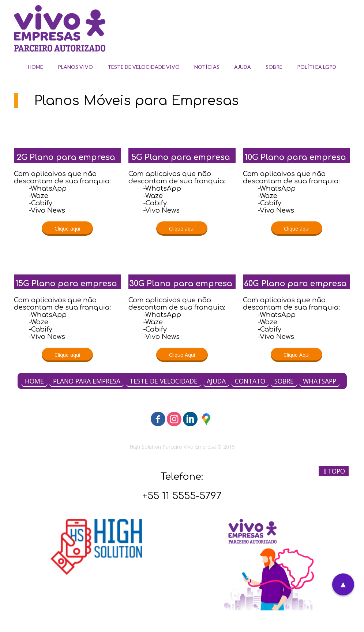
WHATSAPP (320, 381)
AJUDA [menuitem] (243, 67)
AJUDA (216, 381)
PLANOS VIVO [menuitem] (75, 67)
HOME (34, 381)
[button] (67, 229)
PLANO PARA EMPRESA (87, 381)
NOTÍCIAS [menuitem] (207, 67)
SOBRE (284, 381)
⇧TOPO (334, 471)
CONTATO (250, 381)
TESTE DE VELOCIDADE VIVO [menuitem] (144, 67)
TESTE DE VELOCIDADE (164, 381)
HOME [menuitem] (35, 67)
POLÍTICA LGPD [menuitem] (317, 67)
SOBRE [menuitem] (274, 67)
